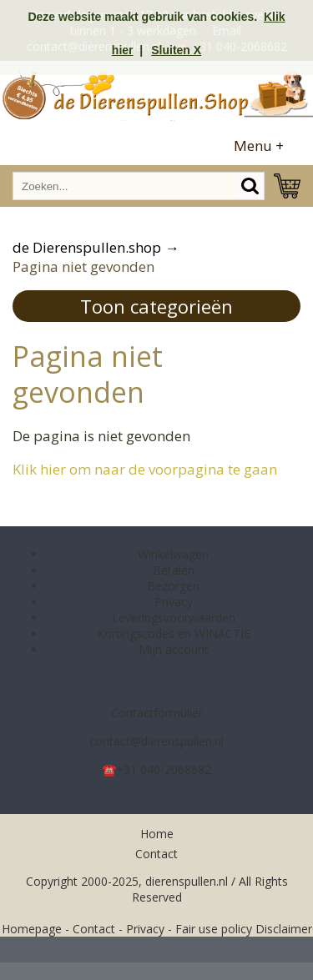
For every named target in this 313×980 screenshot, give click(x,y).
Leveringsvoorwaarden (174, 618)
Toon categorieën (156, 306)
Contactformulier (157, 713)
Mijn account (174, 649)
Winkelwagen (173, 554)
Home (157, 834)
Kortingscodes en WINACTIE (174, 633)
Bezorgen (173, 586)
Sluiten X (176, 50)
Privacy (174, 602)
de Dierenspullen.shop (87, 247)
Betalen (174, 570)
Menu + (259, 146)
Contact (156, 854)
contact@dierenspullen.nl (156, 741)
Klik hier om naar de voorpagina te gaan (145, 469)
